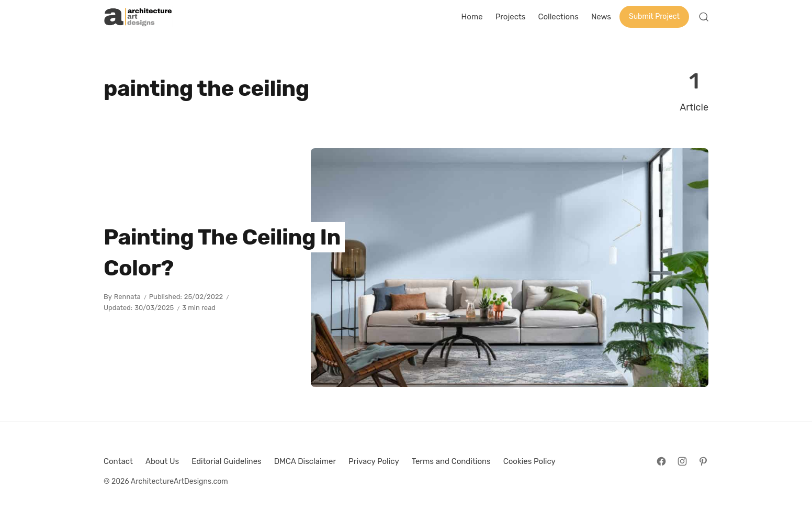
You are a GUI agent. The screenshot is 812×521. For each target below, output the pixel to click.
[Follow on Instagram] (682, 461)
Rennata (127, 297)
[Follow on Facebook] (661, 461)
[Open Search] (704, 17)
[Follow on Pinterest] (703, 461)
